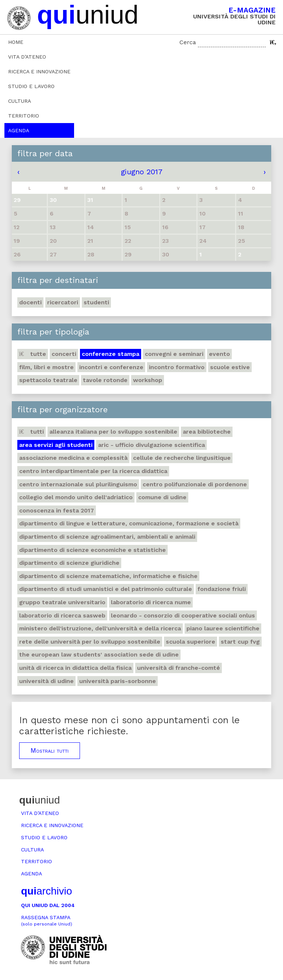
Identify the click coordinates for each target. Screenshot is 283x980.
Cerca (188, 42)
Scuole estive (230, 367)
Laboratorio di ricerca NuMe (151, 602)
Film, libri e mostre (46, 367)
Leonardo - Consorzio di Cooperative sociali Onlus (183, 615)
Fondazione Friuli (222, 589)
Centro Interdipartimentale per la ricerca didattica (93, 471)
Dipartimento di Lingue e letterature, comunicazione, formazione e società (129, 523)
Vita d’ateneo (27, 57)
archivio (46, 891)
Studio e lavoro (31, 86)
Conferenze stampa (111, 354)
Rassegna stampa (47, 920)
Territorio (24, 116)
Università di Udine (46, 681)
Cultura (20, 101)
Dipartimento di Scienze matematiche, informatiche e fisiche (108, 576)
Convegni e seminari (174, 354)
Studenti (96, 302)
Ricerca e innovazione (39, 71)
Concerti (64, 354)
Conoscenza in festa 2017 (57, 510)
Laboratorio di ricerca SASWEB (62, 615)
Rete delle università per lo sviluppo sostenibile (90, 642)
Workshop (148, 380)
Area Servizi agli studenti (56, 445)
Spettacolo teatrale (48, 380)
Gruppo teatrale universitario (62, 602)
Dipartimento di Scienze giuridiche (69, 563)
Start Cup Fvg (240, 642)
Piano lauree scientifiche (223, 628)
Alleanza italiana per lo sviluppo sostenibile (113, 432)
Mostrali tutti (50, 750)
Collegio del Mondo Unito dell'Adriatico (76, 497)
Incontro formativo (177, 367)
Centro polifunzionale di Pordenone (195, 484)
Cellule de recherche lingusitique (182, 458)
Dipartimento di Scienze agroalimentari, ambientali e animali (107, 537)
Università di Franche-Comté (179, 668)
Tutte (33, 354)
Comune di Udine (162, 497)
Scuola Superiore (191, 642)
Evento (219, 354)
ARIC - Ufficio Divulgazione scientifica (151, 445)
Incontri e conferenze (111, 367)
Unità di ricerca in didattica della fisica (75, 668)
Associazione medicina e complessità (73, 458)
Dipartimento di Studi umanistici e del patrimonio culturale (106, 589)
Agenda (19, 130)
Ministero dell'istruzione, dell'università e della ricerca (100, 628)
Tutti (32, 432)
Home (16, 42)
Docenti (30, 302)
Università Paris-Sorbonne (118, 681)
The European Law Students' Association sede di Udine (99, 654)
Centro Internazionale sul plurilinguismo (78, 484)
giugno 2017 (142, 172)
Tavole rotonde (105, 380)
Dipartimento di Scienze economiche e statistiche (92, 550)
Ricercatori (63, 302)
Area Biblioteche (207, 432)
